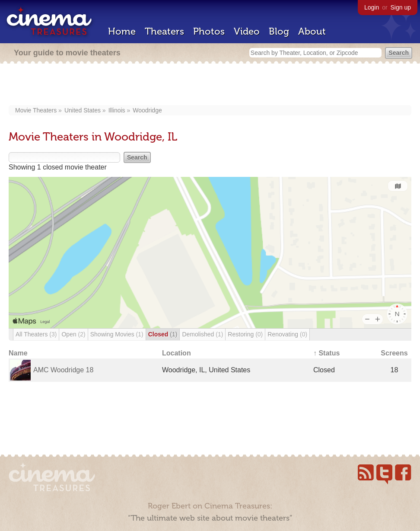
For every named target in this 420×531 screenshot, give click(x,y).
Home (122, 31)
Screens (394, 353)
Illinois (117, 110)
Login (372, 7)
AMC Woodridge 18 (63, 370)
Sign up (401, 7)
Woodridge (147, 110)
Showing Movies (117, 334)
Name (18, 353)
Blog (279, 31)
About (312, 31)
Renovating (287, 334)
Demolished (202, 334)
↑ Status (326, 353)
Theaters (164, 31)
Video (247, 31)
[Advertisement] (210, 85)
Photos (209, 31)
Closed (163, 334)
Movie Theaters (36, 110)
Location (177, 353)
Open (73, 334)
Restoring (245, 334)
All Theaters (36, 334)
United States (83, 110)
